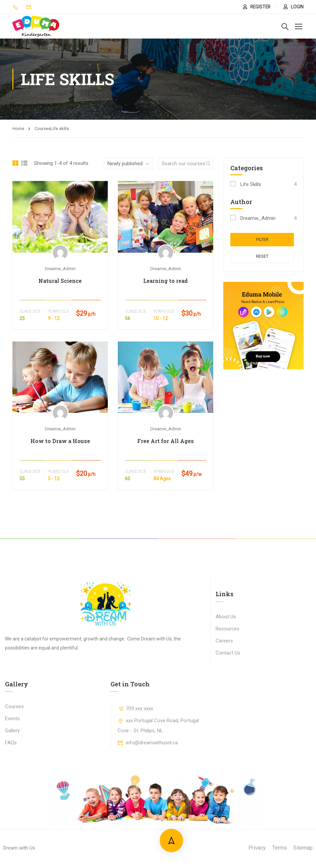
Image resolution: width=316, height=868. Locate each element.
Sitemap (303, 848)
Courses (14, 706)
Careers (224, 641)
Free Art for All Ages (166, 441)
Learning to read (166, 281)
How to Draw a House (60, 441)
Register (255, 7)
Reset (264, 257)
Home (18, 129)
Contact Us (228, 653)
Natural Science (60, 281)
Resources (227, 629)
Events (12, 719)
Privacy (257, 848)
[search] (208, 164)
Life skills (251, 184)
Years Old (58, 311)
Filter (264, 239)
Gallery (12, 731)
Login (294, 7)
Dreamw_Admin (60, 268)
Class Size (30, 311)
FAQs (11, 743)
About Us (226, 617)
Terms (280, 848)
